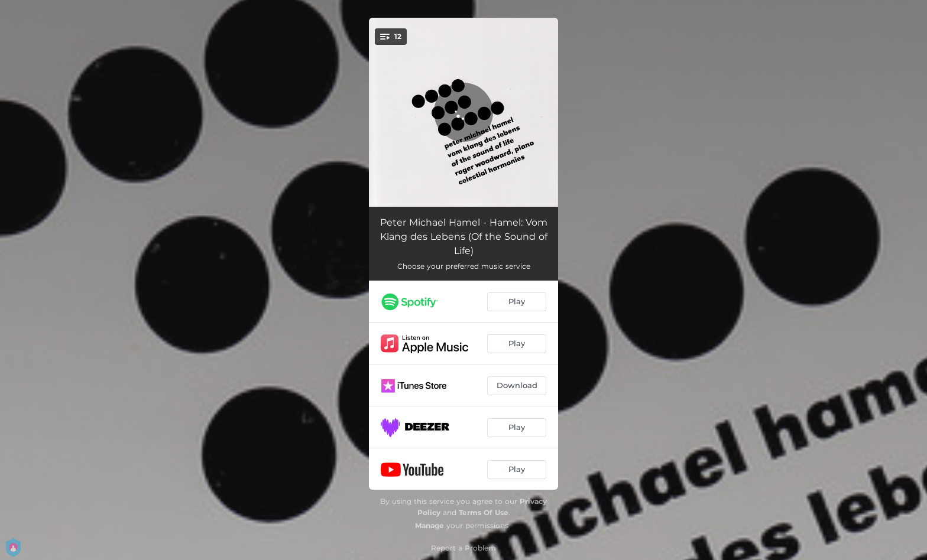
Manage (430, 525)
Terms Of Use (484, 512)
